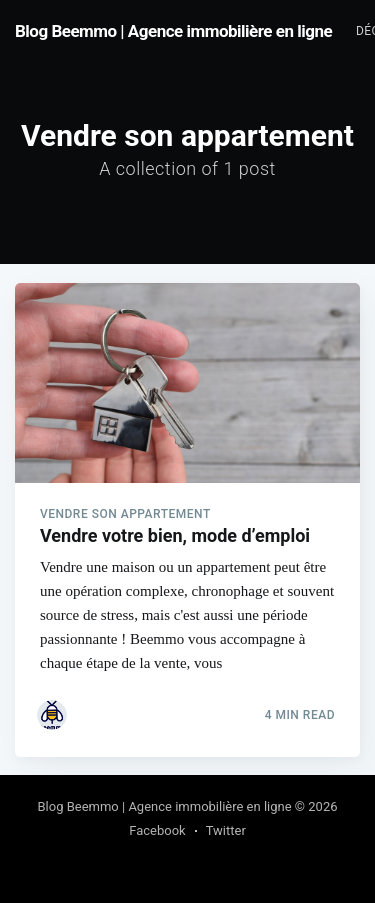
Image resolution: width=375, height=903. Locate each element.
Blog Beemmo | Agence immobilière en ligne (173, 31)
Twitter (226, 830)
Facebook (157, 830)
